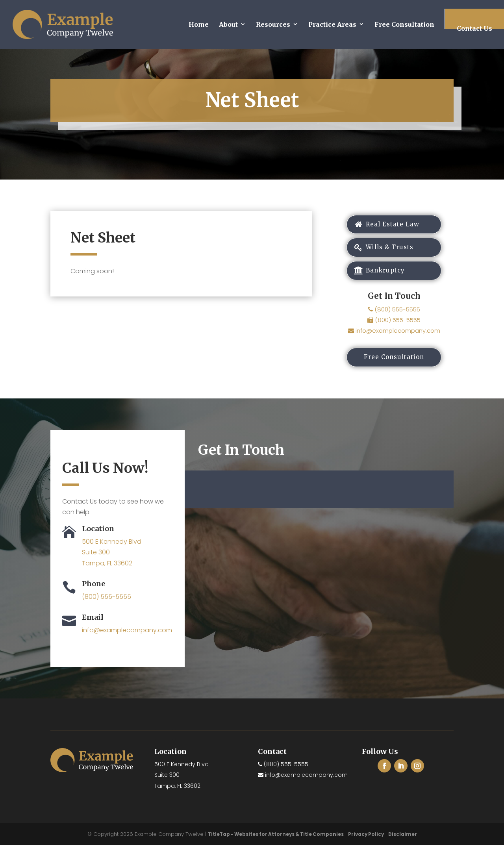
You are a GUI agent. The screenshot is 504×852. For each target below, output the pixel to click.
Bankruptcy (385, 275)
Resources (273, 24)
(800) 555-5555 (394, 314)
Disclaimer (406, 841)
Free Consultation (404, 24)
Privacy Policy (368, 841)
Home (199, 24)
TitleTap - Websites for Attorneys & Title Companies (275, 841)
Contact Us (474, 28)
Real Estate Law (392, 225)
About (228, 24)
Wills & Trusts (389, 250)
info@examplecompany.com (394, 336)
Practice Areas (332, 24)
